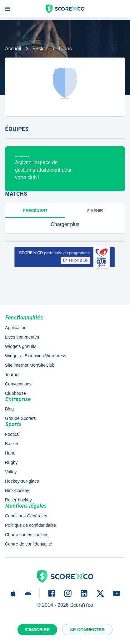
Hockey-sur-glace (22, 481)
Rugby (11, 462)
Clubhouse (15, 393)
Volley (11, 472)
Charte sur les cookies (27, 535)
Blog (9, 409)
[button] (65, 224)
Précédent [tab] (35, 211)
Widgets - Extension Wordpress (36, 356)
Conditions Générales (26, 516)
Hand (10, 453)
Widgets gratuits (21, 346)
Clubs (65, 49)
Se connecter (87, 630)
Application (16, 328)
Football (13, 434)
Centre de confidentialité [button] (29, 544)
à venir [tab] (95, 211)
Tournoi (12, 375)
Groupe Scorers (20, 418)
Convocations (18, 384)
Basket (40, 49)
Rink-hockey (17, 491)
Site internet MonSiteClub (30, 365)
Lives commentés (22, 337)
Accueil (13, 49)
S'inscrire (37, 630)
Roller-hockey (18, 500)
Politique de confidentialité (30, 525)
